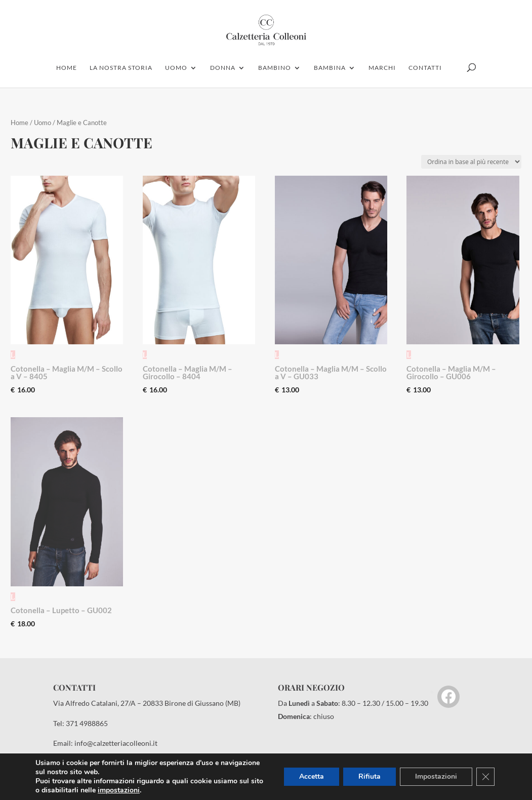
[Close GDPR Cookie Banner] (485, 777)
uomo (176, 68)
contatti (425, 68)
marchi (382, 68)
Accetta (312, 776)
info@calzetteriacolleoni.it (116, 743)
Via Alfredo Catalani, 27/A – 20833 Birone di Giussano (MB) (147, 703)
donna (223, 68)
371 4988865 (87, 723)
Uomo (43, 123)
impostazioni (119, 790)
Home (19, 123)
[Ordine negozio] (471, 162)
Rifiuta (370, 776)
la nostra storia (121, 68)
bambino (275, 68)
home (67, 68)
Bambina (330, 68)
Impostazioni (436, 776)
